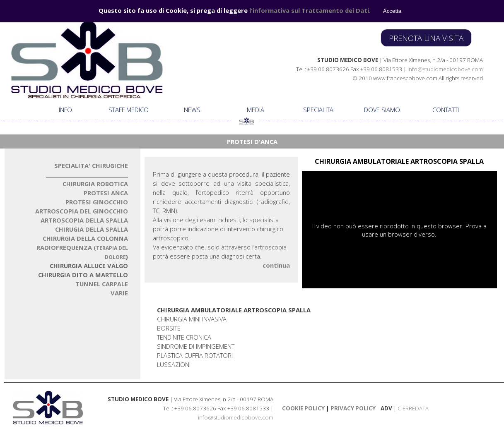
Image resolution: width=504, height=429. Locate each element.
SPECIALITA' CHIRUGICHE (91, 165)
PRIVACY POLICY (352, 408)
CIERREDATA (413, 408)
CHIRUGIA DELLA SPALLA (92, 229)
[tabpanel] (365, 69)
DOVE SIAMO (382, 110)
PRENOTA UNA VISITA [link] (426, 38)
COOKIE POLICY (303, 408)
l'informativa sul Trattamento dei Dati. (310, 10)
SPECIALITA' (319, 110)
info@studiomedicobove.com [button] (445, 69)
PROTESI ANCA (106, 193)
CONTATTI (446, 110)
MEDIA (256, 110)
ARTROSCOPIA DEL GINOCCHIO (82, 211)
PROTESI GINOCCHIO (97, 202)
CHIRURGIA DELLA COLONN (85, 238)
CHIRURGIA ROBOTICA (95, 184)
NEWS (192, 110)
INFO (65, 110)
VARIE (119, 293)
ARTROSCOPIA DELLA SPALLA (84, 220)
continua (276, 265)
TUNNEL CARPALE (102, 284)
